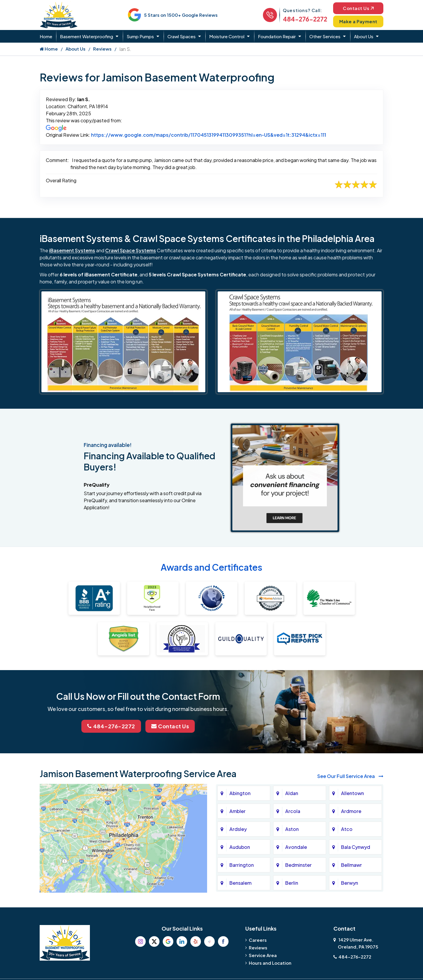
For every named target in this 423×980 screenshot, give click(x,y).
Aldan (292, 793)
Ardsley (238, 829)
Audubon (240, 847)
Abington (240, 793)
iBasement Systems (72, 250)
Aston (292, 829)
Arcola (293, 811)
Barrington (242, 865)
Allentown (352, 793)
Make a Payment (358, 21)
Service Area (263, 955)
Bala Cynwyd (356, 847)
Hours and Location (270, 963)
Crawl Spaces (182, 36)
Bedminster (298, 865)
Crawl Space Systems (131, 250)
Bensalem (240, 883)
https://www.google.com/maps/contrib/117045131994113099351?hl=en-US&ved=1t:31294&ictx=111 (209, 135)
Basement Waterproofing (87, 36)
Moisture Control (227, 36)
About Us (364, 36)
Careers (258, 940)
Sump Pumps (140, 36)
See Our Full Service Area (350, 776)
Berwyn (350, 883)
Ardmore (351, 811)
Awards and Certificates (211, 567)
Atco (347, 829)
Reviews (102, 49)
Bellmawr (351, 865)
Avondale (296, 847)
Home (46, 36)
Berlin (292, 883)
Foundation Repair (277, 36)
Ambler (237, 811)
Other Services (325, 36)
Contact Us (358, 8)
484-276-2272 (305, 19)
